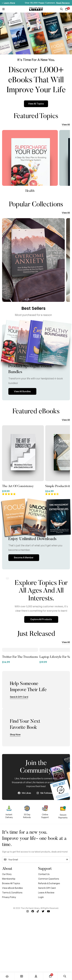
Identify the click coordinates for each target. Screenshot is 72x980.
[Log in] (36, 976)
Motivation (30, 191)
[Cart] (66, 9)
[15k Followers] (45, 793)
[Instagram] (28, 911)
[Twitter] (43, 911)
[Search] (61, 9)
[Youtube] (48, 911)
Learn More (16, 3)
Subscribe (67, 860)
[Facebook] (33, 911)
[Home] (7, 976)
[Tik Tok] (38, 911)
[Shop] (22, 976)
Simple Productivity (58, 486)
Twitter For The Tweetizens (20, 657)
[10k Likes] (24, 793)
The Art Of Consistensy (18, 486)
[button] (66, 125)
